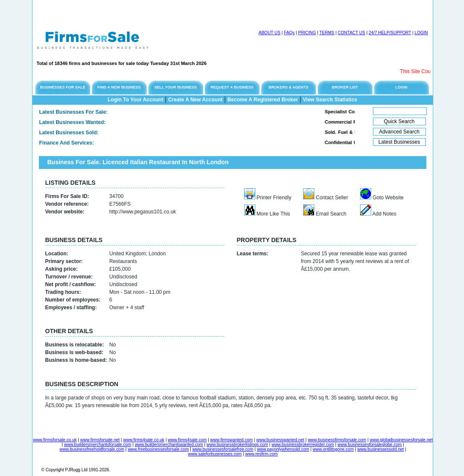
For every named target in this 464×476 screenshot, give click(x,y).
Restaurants (123, 261)
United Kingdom (128, 254)
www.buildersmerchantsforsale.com (98, 445)
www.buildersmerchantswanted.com (169, 445)
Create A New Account (195, 100)
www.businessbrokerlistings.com (237, 445)
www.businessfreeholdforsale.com (92, 449)
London (157, 254)
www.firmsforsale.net (100, 440)
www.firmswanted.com (232, 440)
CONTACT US (352, 33)
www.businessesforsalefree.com (223, 449)
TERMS (327, 33)
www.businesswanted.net (280, 440)
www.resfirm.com (261, 454)
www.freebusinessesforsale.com (158, 449)
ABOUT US (270, 33)
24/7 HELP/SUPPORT (390, 33)
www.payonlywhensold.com (283, 449)
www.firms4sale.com (187, 440)
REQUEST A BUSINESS (232, 87)
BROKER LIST (345, 87)
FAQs (289, 33)
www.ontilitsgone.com (333, 449)
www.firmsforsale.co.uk (55, 440)
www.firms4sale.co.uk (144, 440)
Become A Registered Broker (263, 100)
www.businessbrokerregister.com (303, 445)
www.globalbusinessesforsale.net (401, 440)
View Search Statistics (330, 100)
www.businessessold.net (380, 449)
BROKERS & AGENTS (289, 87)
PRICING (307, 33)
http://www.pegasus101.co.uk (143, 212)
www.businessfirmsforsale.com (337, 440)
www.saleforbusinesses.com (215, 454)
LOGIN (421, 33)
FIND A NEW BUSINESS (119, 87)
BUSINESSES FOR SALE (62, 87)
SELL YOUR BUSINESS (176, 87)
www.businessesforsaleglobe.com (369, 445)
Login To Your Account (136, 100)
